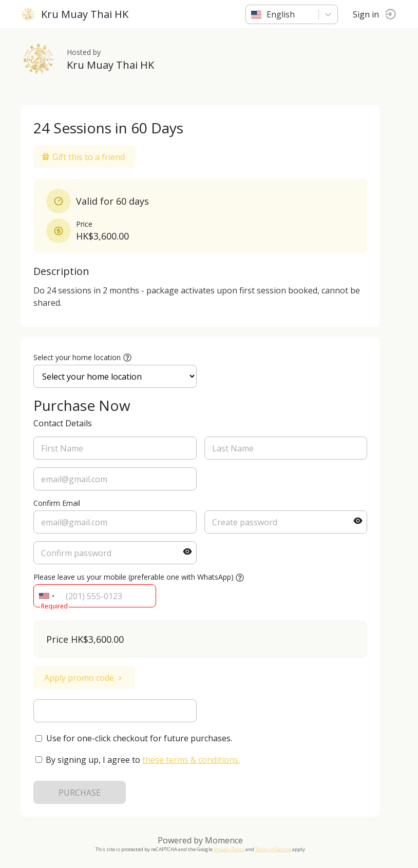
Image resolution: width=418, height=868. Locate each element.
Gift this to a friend (83, 157)
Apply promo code (84, 678)
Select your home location (77, 357)
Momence (224, 840)
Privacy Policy (229, 849)
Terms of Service (273, 849)
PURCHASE (80, 793)
